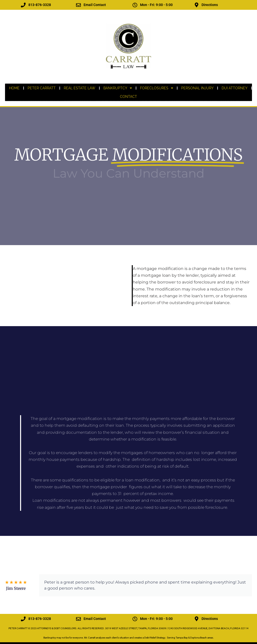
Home (14, 88)
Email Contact (95, 5)
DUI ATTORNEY (235, 88)
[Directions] (196, 5)
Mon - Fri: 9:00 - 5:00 (156, 5)
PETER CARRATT (42, 88)
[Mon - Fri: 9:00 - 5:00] (135, 5)
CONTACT (128, 97)
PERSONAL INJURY (197, 88)
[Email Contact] (78, 5)
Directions (210, 5)
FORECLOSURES (157, 88)
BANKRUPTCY (118, 88)
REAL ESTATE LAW (80, 88)
